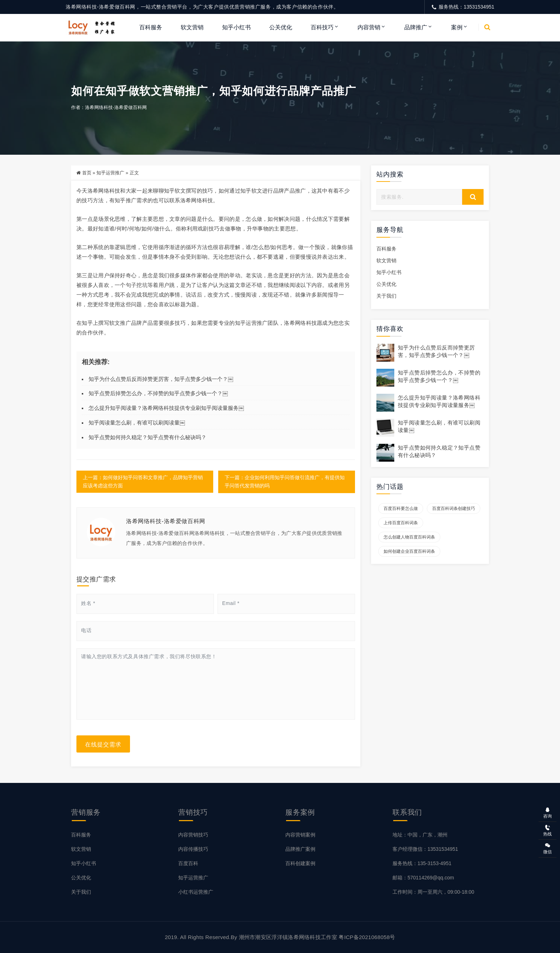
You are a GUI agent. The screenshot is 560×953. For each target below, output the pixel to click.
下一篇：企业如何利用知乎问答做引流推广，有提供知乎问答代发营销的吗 (284, 482)
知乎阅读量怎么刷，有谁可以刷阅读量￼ (137, 423)
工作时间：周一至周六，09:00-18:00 (433, 892)
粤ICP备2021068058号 (367, 937)
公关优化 (281, 27)
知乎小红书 (236, 27)
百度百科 (188, 863)
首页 (87, 173)
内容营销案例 (300, 835)
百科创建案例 (300, 863)
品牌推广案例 (300, 849)
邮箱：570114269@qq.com (423, 878)
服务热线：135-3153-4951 (422, 863)
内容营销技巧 (193, 835)
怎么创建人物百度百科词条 (409, 537)
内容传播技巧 (193, 849)
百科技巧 (322, 27)
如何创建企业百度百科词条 (409, 552)
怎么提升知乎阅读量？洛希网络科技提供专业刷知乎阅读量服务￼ (166, 408)
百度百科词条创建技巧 (454, 509)
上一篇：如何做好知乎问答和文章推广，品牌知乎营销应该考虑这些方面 (143, 482)
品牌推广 (416, 27)
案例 (457, 27)
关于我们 (386, 296)
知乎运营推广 (110, 173)
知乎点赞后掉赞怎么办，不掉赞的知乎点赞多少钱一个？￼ (158, 394)
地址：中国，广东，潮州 (420, 835)
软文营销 (192, 27)
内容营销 (369, 27)
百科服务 (151, 27)
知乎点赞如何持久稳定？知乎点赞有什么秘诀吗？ (147, 437)
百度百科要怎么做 (401, 509)
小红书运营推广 (196, 892)
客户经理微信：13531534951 (425, 849)
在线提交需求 (103, 744)
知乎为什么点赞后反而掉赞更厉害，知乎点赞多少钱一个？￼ (161, 379)
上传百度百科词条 (401, 523)
